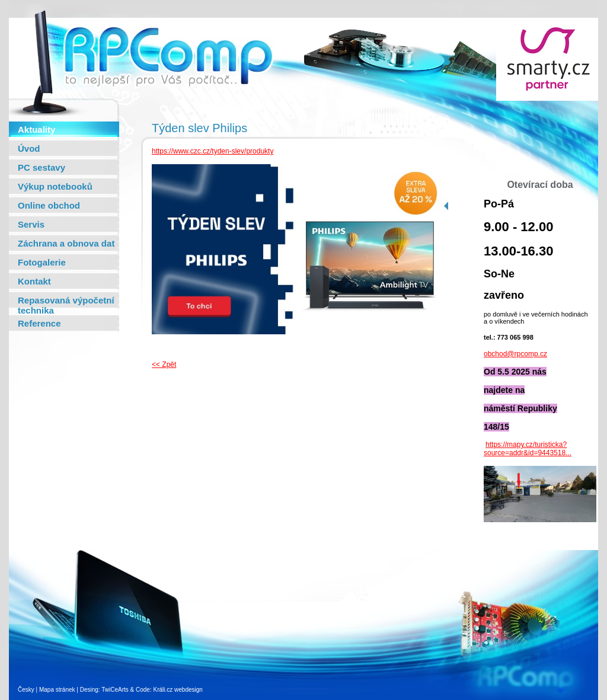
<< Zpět (164, 365)
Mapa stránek (57, 690)
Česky (26, 690)
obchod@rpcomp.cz (515, 354)
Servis (31, 224)
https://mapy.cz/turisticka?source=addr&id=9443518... (528, 449)
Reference (39, 323)
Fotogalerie (42, 262)
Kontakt (34, 281)
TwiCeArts (115, 690)
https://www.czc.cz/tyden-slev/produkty (213, 151)
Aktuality (36, 130)
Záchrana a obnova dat (66, 243)
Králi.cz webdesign (178, 690)
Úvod (29, 148)
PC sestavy (41, 167)
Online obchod (49, 205)
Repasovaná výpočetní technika (66, 305)
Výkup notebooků (55, 186)
